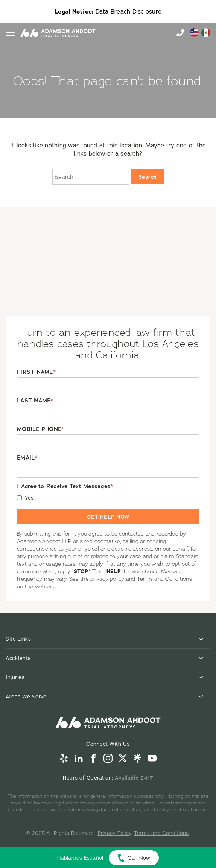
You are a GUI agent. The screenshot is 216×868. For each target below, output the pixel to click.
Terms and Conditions (161, 833)
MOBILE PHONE (40, 429)
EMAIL (27, 458)
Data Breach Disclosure (129, 11)
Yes (30, 498)
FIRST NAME (36, 372)
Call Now (139, 858)
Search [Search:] (148, 177)
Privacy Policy (115, 833)
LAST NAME (35, 401)
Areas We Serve (26, 697)
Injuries (15, 677)
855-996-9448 (180, 33)
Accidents (18, 658)
